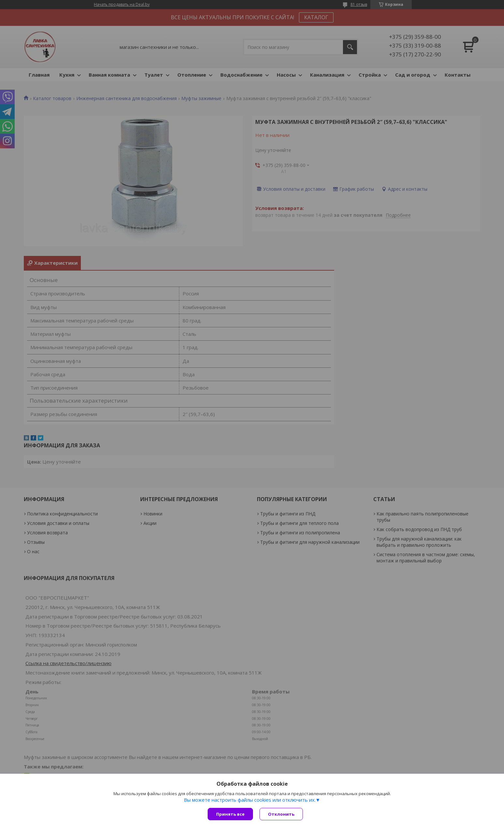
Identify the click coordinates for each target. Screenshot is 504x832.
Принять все (230, 814)
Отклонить (281, 814)
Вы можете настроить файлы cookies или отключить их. (250, 800)
